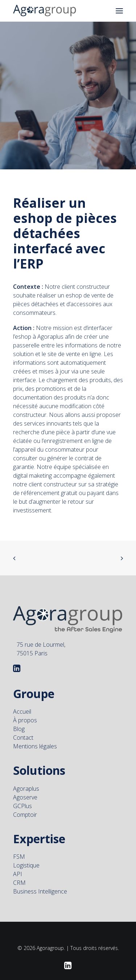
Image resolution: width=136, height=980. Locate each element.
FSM (19, 844)
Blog (19, 716)
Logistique (26, 853)
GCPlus (22, 793)
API (18, 861)
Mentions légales (35, 734)
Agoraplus (26, 776)
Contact (23, 725)
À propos (25, 707)
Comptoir (25, 802)
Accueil (22, 699)
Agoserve (25, 784)
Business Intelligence (40, 879)
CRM (19, 870)
